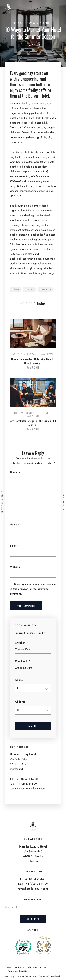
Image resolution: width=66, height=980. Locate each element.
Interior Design (24, 413)
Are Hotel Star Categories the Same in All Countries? (33, 423)
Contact (44, 967)
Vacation (46, 23)
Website (15, 567)
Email (13, 546)
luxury (31, 289)
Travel (31, 23)
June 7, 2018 (33, 367)
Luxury (18, 23)
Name (14, 525)
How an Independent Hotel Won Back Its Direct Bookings (33, 361)
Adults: (19, 680)
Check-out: (23, 661)
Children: (21, 702)
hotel (17, 289)
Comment (16, 472)
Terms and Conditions (19, 971)
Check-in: (22, 643)
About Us (32, 967)
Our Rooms (19, 967)
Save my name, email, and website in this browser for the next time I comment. (33, 589)
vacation (46, 289)
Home (8, 967)
